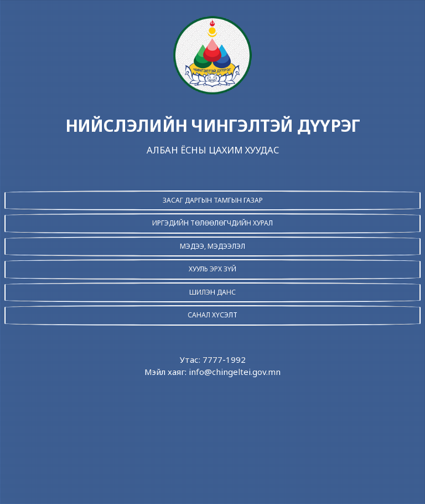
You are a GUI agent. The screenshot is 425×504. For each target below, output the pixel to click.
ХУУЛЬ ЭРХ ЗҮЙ (212, 269)
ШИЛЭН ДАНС (212, 292)
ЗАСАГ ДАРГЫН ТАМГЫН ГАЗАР (213, 200)
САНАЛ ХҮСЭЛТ (212, 315)
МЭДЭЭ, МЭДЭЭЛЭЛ (212, 246)
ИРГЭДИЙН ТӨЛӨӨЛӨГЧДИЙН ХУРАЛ (212, 223)
